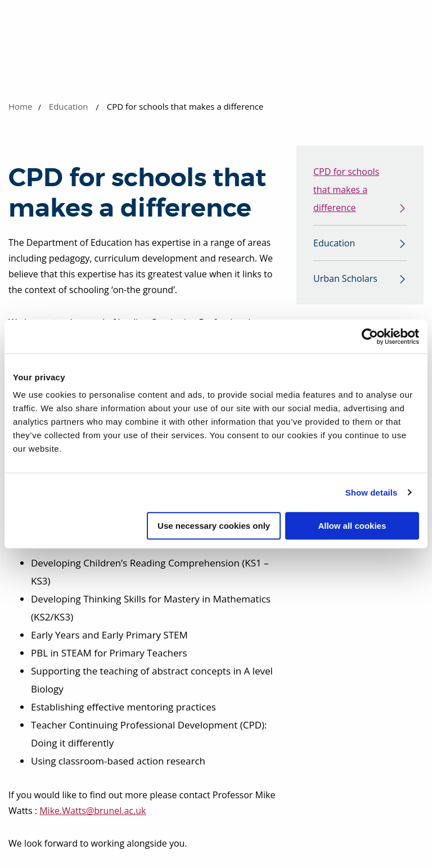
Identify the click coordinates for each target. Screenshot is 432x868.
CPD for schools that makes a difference (346, 190)
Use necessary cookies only (214, 526)
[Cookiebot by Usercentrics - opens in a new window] (370, 336)
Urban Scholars (345, 278)
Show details (372, 493)
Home (20, 106)
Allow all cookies (352, 526)
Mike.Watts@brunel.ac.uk (93, 811)
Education (69, 106)
